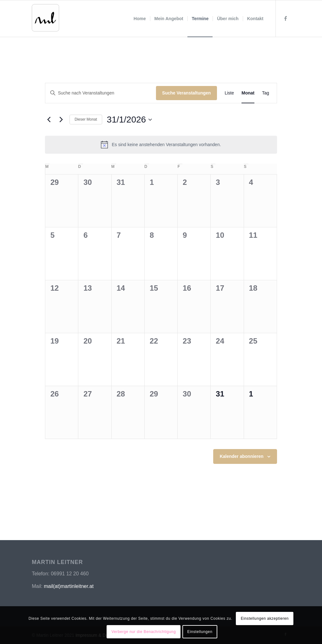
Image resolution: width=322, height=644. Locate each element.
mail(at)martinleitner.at (69, 586)
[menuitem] (140, 19)
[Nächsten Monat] (61, 120)
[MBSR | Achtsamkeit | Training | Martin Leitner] (50, 22)
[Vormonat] (49, 120)
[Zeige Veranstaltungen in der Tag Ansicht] (266, 93)
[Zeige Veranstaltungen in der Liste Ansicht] (229, 93)
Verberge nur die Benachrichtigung (144, 632)
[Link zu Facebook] (286, 18)
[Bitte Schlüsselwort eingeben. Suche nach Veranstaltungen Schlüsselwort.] (100, 93)
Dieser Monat (86, 119)
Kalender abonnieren (242, 456)
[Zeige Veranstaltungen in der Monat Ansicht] (248, 93)
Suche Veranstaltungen (187, 93)
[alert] (161, 145)
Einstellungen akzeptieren (265, 618)
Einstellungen (200, 632)
